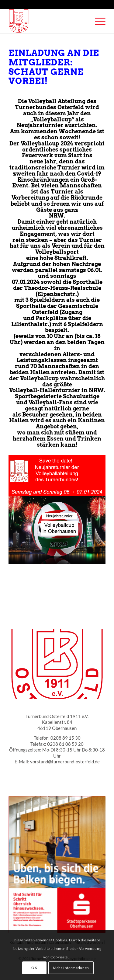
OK (34, 968)
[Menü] (97, 21)
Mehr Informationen (71, 968)
